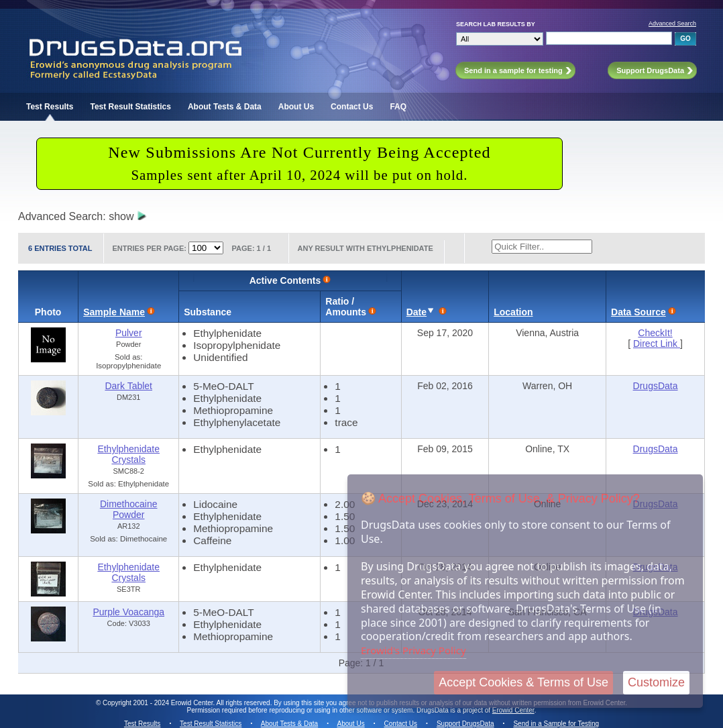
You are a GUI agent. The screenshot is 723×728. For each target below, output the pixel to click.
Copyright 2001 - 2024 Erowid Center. (159, 703)
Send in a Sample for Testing (556, 724)
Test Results (50, 107)
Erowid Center (513, 710)
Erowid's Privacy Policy (413, 650)
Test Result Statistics (130, 107)
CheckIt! (655, 333)
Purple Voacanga (128, 612)
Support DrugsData (465, 724)
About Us (296, 107)
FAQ (398, 107)
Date (416, 312)
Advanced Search (672, 23)
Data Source (638, 312)
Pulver (129, 333)
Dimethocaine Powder (129, 509)
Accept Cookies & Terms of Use (523, 682)
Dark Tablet (128, 386)
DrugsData (656, 386)
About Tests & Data (225, 107)
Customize (656, 682)
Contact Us (352, 107)
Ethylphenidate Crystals (128, 454)
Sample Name (114, 312)
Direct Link (657, 344)
